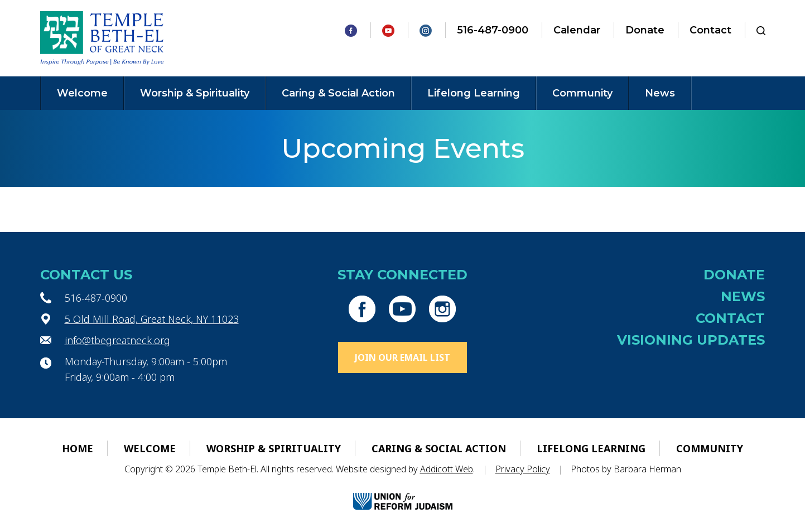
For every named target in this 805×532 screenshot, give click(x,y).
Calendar (577, 30)
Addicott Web (447, 469)
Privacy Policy (523, 469)
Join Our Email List (403, 357)
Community (582, 93)
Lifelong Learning (474, 93)
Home (78, 448)
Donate (645, 30)
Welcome (82, 93)
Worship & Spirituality (195, 93)
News (660, 93)
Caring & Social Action (338, 93)
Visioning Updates (691, 340)
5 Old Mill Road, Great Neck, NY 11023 (152, 319)
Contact (710, 30)
